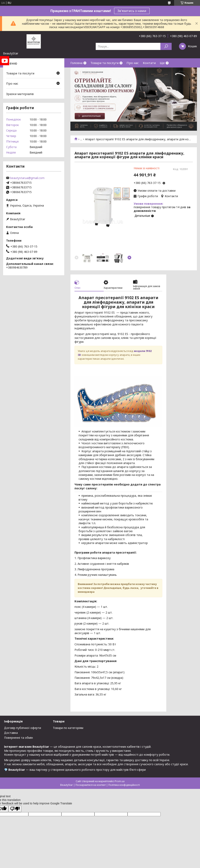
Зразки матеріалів (20, 94)
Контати (149, 63)
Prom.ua (120, 781)
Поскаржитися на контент (91, 785)
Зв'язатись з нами (132, 11)
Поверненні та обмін (18, 738)
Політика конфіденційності (124, 785)
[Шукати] (166, 46)
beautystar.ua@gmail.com (27, 178)
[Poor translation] (15, 809)
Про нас (133, 63)
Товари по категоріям (68, 728)
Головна (76, 63)
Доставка (11, 733)
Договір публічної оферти (23, 728)
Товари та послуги (104, 63)
